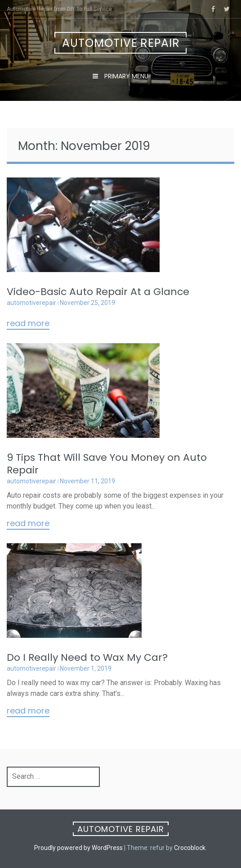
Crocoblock (190, 848)
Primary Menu (125, 76)
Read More (28, 324)
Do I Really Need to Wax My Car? (87, 657)
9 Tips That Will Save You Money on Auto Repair (107, 464)
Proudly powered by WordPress (78, 848)
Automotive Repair (121, 43)
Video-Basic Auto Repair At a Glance (98, 292)
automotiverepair (31, 303)
